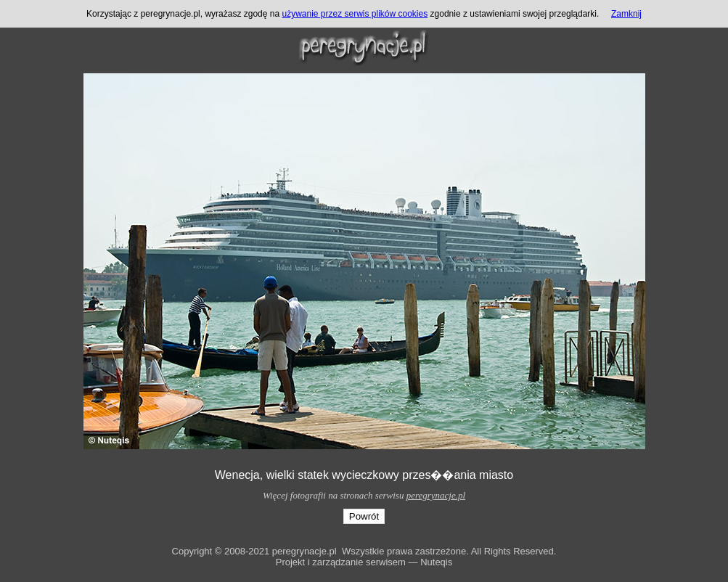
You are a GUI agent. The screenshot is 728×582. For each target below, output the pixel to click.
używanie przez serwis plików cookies (355, 14)
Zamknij (626, 14)
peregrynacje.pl (436, 495)
